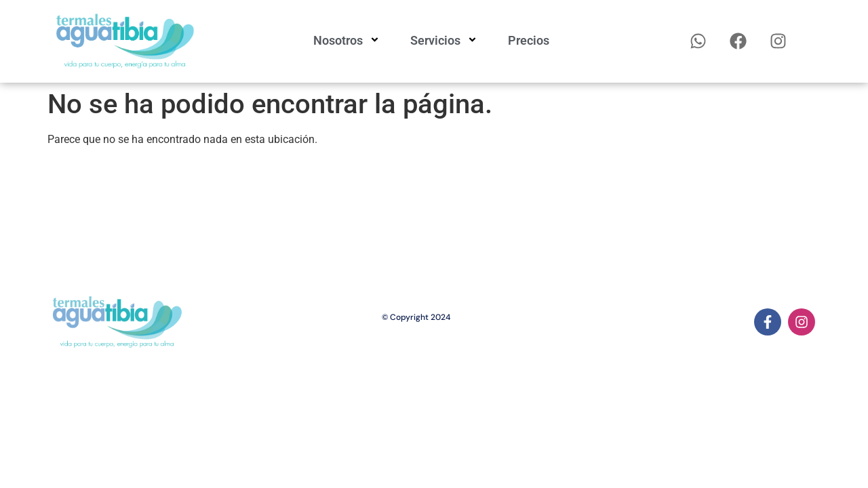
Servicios (446, 41)
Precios (529, 40)
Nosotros (348, 41)
